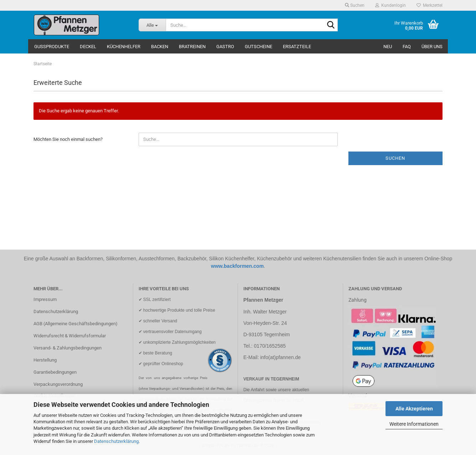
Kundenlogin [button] (390, 5)
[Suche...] (152, 25)
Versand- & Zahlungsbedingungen (68, 348)
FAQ (407, 47)
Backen (160, 47)
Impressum (45, 299)
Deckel (88, 47)
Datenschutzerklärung (116, 441)
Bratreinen (192, 47)
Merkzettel (430, 5)
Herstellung (45, 360)
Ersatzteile (297, 47)
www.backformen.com (237, 266)
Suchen (395, 158)
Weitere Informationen (414, 424)
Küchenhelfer (124, 47)
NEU (388, 47)
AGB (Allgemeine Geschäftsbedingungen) (76, 324)
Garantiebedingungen (55, 372)
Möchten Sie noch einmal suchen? (68, 139)
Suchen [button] (355, 5)
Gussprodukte (52, 47)
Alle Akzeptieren (414, 409)
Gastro (225, 47)
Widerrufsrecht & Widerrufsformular (70, 336)
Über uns (432, 47)
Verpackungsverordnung (58, 384)
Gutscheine (258, 47)
